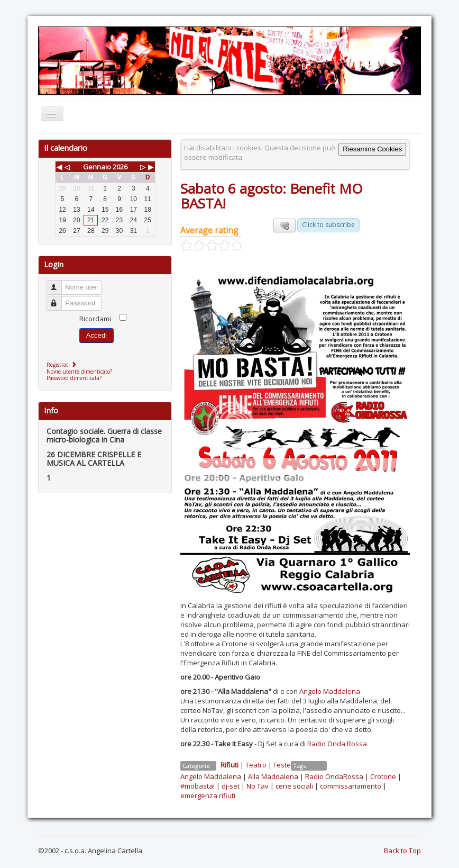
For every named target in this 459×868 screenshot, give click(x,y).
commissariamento (351, 786)
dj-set (231, 786)
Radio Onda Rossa (337, 744)
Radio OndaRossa (334, 776)
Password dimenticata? (74, 378)
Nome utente (59, 283)
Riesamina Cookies (372, 149)
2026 (120, 167)
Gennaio (97, 167)
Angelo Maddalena (330, 691)
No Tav (258, 786)
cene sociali (294, 786)
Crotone (383, 776)
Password (59, 299)
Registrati (63, 365)
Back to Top (402, 851)
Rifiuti (229, 765)
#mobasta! (198, 786)
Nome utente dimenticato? (79, 372)
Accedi (97, 335)
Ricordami (95, 319)
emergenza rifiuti (208, 795)
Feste (282, 765)
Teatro (256, 765)
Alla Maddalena (273, 776)
